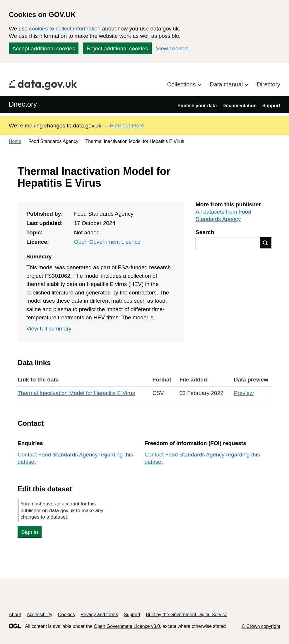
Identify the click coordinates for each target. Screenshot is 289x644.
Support (271, 106)
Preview (244, 393)
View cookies (172, 48)
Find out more (127, 126)
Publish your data (197, 106)
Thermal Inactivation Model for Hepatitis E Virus (76, 393)
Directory (269, 84)
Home (15, 141)
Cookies (66, 615)
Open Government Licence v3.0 (127, 626)
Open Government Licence (107, 242)
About (15, 615)
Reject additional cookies (117, 48)
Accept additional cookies (44, 48)
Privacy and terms (99, 615)
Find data (266, 243)
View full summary (49, 329)
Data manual (227, 84)
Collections (182, 84)
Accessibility (39, 615)
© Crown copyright (261, 626)
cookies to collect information (65, 29)
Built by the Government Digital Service (187, 615)
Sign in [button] (30, 532)
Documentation (240, 106)
